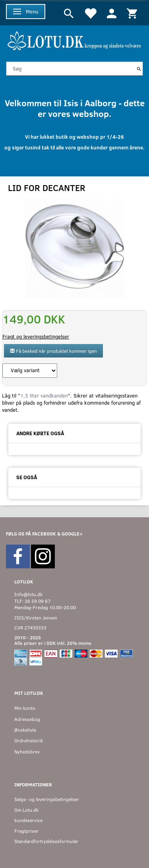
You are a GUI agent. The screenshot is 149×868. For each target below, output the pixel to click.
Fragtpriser (26, 831)
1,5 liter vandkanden (44, 396)
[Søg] (139, 69)
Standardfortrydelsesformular (46, 841)
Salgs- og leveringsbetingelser (47, 799)
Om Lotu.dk (26, 810)
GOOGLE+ (72, 534)
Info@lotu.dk (28, 594)
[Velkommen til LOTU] (74, 40)
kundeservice (28, 820)
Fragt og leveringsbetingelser (36, 336)
